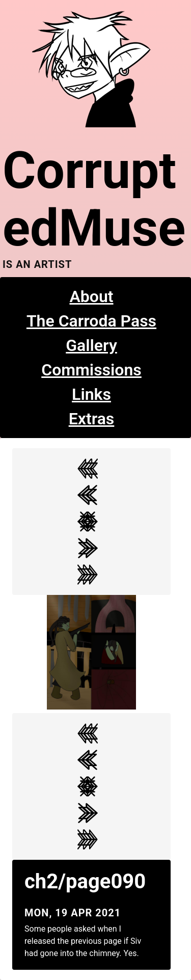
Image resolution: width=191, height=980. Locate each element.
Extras (92, 419)
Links (91, 394)
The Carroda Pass (91, 321)
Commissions (91, 370)
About (91, 296)
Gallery (91, 345)
